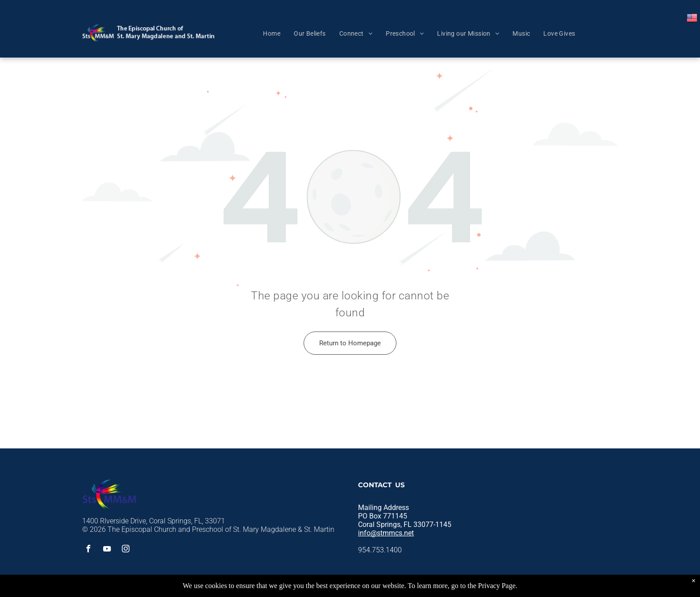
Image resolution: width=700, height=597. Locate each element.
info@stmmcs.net (386, 533)
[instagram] (125, 550)
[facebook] (88, 550)
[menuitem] (272, 33)
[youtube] (107, 550)
